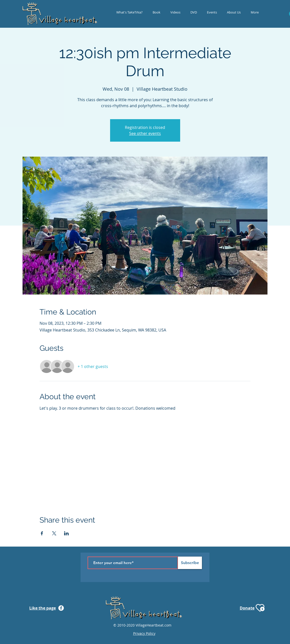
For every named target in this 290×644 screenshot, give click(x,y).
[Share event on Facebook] (42, 533)
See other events (145, 133)
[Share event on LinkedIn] (66, 533)
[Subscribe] (190, 563)
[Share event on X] (54, 533)
